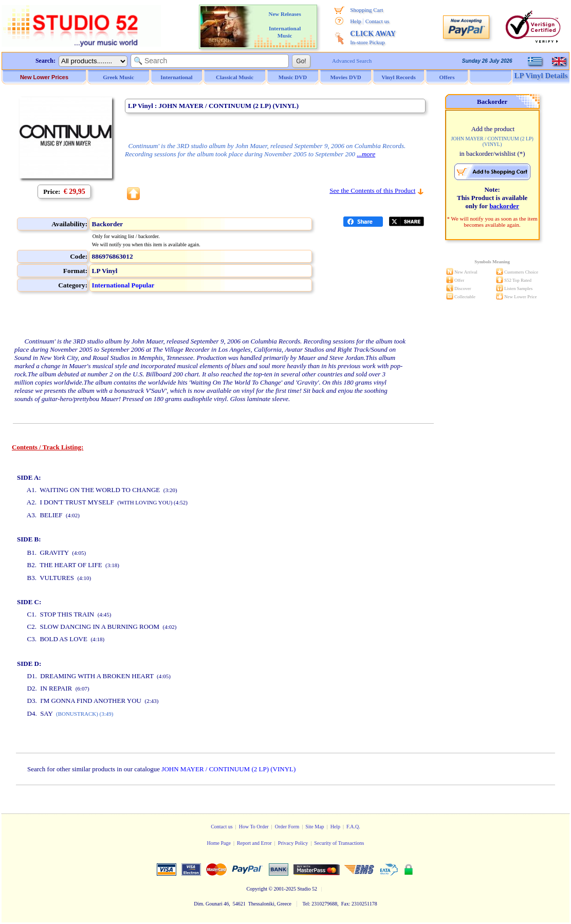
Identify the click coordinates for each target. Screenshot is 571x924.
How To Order (254, 827)
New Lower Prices (44, 77)
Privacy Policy (293, 843)
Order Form (287, 827)
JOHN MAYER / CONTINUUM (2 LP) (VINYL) (228, 769)
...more (366, 154)
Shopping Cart (366, 10)
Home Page (218, 843)
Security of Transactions (339, 843)
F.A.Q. (353, 827)
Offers (447, 77)
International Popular (123, 285)
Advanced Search (352, 61)
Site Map (315, 827)
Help (355, 21)
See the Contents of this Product (372, 191)
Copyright (257, 889)
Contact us (377, 21)
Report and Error (254, 843)
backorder (504, 206)
